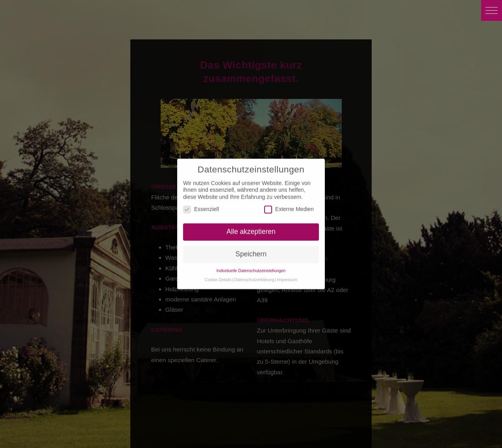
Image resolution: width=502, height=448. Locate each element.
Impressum (287, 277)
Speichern (251, 251)
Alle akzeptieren (251, 229)
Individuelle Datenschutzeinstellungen (251, 268)
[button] (492, 10)
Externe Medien (289, 207)
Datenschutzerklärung (254, 277)
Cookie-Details (218, 277)
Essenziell (201, 207)
